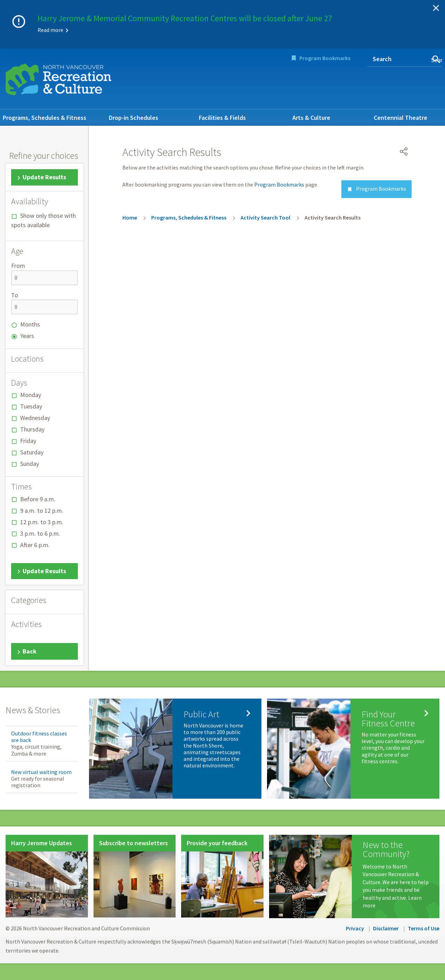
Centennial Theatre (400, 118)
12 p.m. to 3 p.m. (42, 522)
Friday (28, 441)
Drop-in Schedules (133, 118)
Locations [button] (27, 359)
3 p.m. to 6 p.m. (40, 533)
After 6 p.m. (35, 545)
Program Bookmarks (325, 58)
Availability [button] (30, 201)
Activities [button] (26, 624)
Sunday (30, 464)
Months (30, 324)
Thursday (32, 429)
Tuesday (31, 406)
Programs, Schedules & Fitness (44, 118)
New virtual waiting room (41, 772)
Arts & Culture (311, 118)
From (18, 266)
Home (130, 217)
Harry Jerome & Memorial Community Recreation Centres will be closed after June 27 (185, 18)
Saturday (32, 452)
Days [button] (19, 383)
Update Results (44, 177)
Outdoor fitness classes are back (39, 737)
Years (27, 336)
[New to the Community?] (354, 876)
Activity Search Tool (265, 217)
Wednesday (35, 418)
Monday (31, 395)
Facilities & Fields (222, 118)
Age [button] (17, 251)
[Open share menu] (404, 151)
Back (30, 651)
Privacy (355, 928)
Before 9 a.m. (38, 499)
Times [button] (21, 487)
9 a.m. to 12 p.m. (42, 510)
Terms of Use (424, 928)
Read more (50, 30)
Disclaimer (386, 928)
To (15, 295)
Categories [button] (29, 600)
